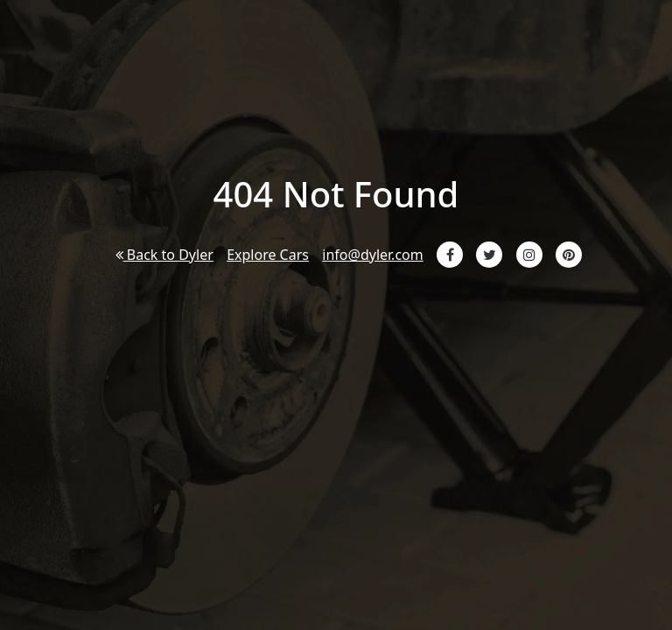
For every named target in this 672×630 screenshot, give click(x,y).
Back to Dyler (164, 255)
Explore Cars (268, 255)
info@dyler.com (372, 255)
